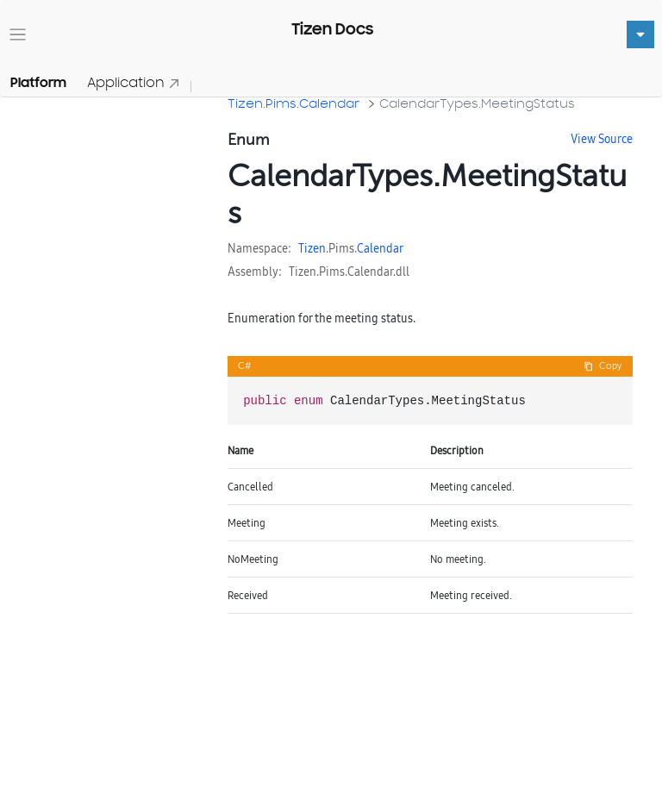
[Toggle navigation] (18, 35)
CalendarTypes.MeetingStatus (477, 103)
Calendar (380, 248)
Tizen (312, 248)
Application (134, 82)
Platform (38, 83)
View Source (602, 139)
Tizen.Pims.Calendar (294, 103)
